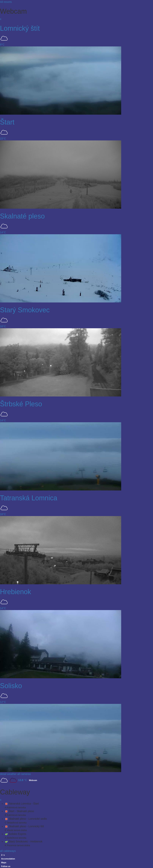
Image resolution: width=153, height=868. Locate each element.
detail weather (8, 774)
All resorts (6, 2)
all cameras (24, 774)
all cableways (8, 851)
